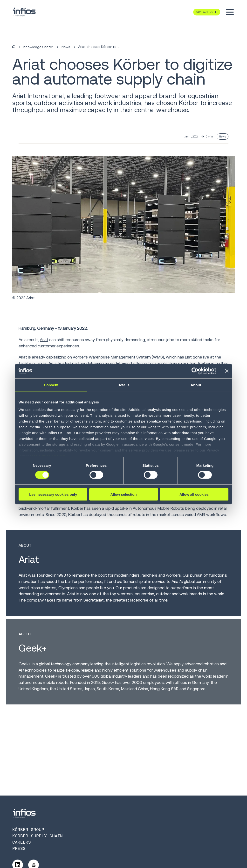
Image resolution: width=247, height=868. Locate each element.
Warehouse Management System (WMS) (126, 357)
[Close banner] (227, 371)
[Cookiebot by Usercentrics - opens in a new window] (195, 371)
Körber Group (28, 830)
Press (19, 848)
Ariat (44, 340)
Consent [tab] (51, 385)
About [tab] (196, 385)
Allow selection (123, 494)
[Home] (14, 47)
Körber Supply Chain (38, 836)
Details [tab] (123, 385)
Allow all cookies (194, 494)
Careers (22, 842)
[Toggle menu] (230, 12)
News (66, 47)
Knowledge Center (38, 47)
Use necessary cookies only (53, 494)
